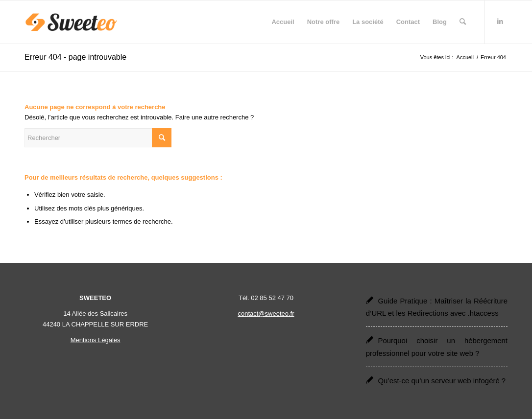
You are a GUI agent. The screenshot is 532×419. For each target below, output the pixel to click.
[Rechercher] (463, 22)
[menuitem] (283, 22)
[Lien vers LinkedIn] (500, 22)
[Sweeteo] (71, 22)
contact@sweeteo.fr (266, 314)
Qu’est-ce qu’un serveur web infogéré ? (442, 381)
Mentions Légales (96, 340)
